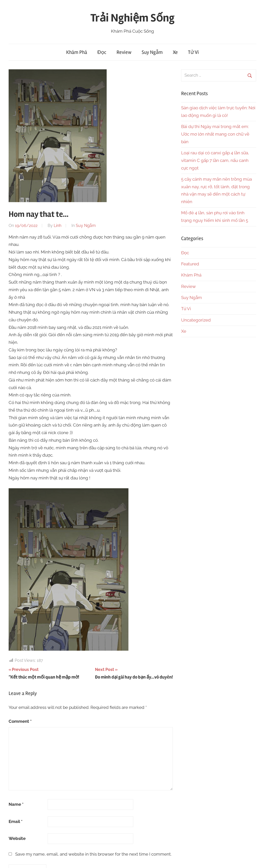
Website (17, 838)
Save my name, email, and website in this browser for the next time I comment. (93, 854)
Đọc (102, 52)
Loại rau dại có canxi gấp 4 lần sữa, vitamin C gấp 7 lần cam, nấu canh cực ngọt (215, 160)
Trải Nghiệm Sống (132, 18)
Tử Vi (193, 52)
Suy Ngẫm (152, 52)
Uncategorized (196, 320)
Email (16, 821)
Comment (20, 721)
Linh (58, 226)
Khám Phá (77, 52)
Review (124, 52)
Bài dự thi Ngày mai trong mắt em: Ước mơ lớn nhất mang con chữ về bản (215, 134)
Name (16, 804)
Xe (175, 52)
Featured (190, 264)
